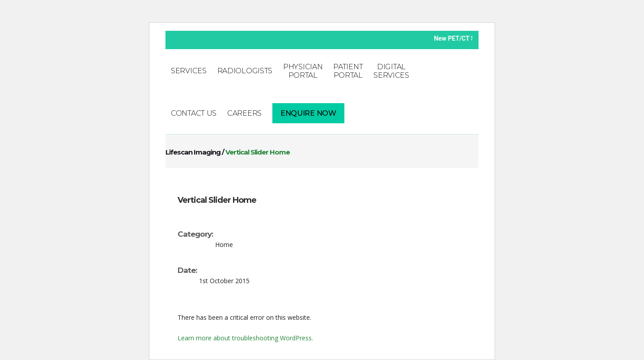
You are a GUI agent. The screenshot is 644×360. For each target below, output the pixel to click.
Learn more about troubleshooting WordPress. (245, 338)
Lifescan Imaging (193, 152)
